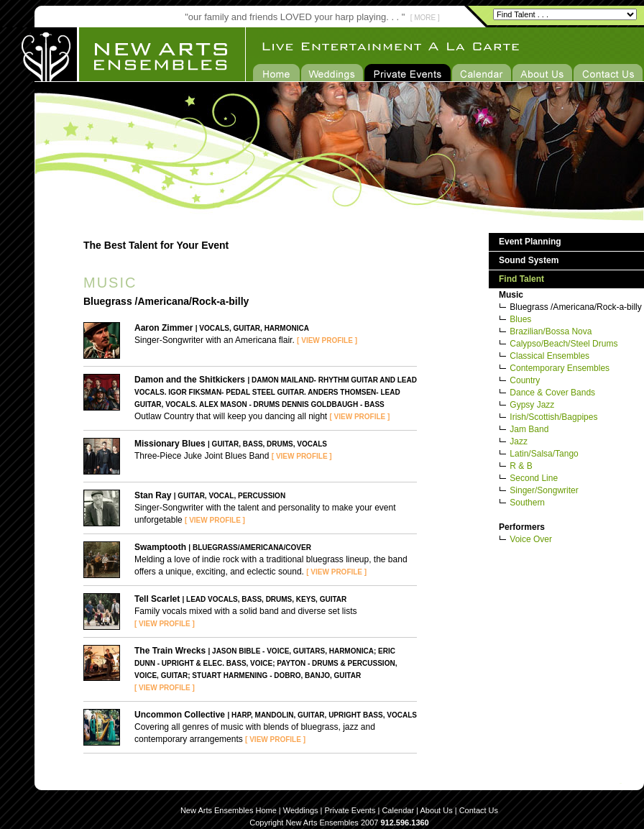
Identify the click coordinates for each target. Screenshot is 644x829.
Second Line (534, 478)
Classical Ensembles (549, 356)
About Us (436, 810)
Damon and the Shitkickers (190, 380)
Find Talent (521, 279)
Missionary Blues (170, 444)
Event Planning (530, 242)
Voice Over (531, 539)
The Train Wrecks (170, 651)
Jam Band (529, 429)
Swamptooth (160, 547)
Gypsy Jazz (532, 405)
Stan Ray (153, 495)
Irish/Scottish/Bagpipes (553, 417)
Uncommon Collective (180, 715)
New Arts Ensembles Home (229, 810)
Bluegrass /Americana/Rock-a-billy (575, 307)
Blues (520, 319)
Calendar (398, 810)
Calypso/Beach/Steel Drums (563, 344)
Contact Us (479, 810)
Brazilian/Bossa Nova (551, 331)
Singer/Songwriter (544, 490)
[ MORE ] (425, 18)
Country (525, 380)
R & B (521, 466)
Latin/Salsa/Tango (544, 454)
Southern (527, 503)
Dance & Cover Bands (552, 393)
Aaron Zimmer (164, 328)
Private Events (350, 810)
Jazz (519, 441)
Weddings (301, 810)
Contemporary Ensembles (560, 368)
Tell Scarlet (157, 599)
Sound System (529, 260)
